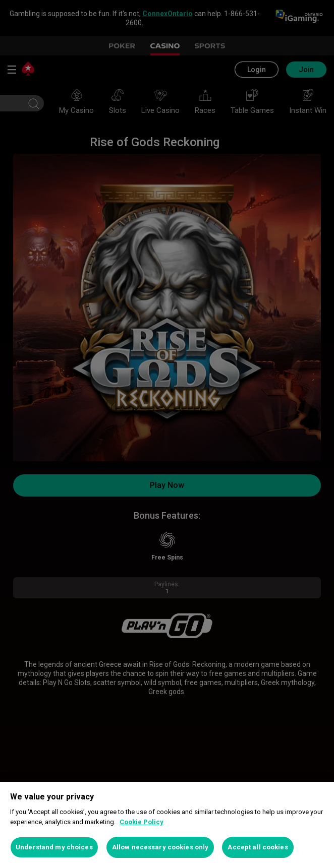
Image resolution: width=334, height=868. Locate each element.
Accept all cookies (258, 847)
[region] (167, 825)
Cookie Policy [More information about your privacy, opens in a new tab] (142, 822)
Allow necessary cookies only (160, 847)
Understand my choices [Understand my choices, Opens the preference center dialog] (54, 847)
